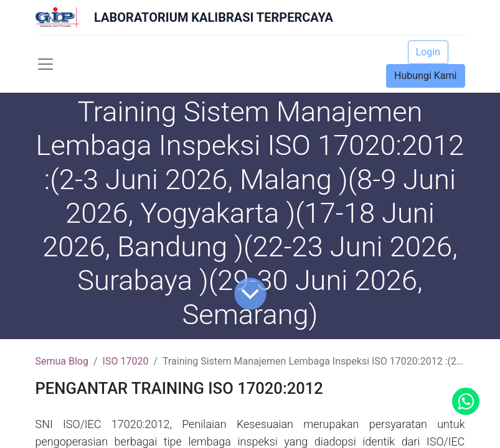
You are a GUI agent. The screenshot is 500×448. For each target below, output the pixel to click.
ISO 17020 (126, 361)
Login (428, 52)
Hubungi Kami (425, 76)
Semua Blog (62, 361)
